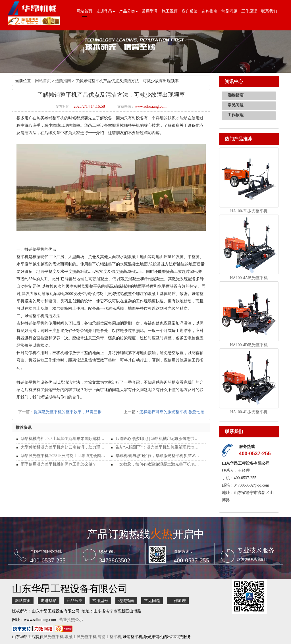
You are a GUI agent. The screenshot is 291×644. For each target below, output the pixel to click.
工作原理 (249, 11)
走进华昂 (49, 601)
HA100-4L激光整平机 (249, 412)
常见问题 (229, 11)
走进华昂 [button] (106, 11)
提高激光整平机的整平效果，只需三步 (68, 412)
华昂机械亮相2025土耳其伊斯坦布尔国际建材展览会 (64, 439)
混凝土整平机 (109, 637)
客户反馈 (190, 11)
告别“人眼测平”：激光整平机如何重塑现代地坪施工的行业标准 (158, 447)
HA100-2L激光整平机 (249, 211)
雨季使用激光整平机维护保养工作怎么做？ (59, 464)
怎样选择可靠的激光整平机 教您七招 (172, 412)
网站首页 (84, 11)
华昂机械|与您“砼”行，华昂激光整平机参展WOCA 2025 (158, 456)
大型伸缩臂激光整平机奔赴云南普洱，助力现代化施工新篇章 (64, 447)
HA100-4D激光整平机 (249, 345)
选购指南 (209, 11)
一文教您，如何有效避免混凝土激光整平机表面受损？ (158, 464)
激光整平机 (54, 637)
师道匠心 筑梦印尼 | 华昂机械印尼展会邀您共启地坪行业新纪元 (158, 439)
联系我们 (269, 11)
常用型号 (150, 11)
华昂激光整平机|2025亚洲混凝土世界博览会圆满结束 (64, 456)
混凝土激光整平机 (81, 637)
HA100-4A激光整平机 (249, 278)
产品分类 (74, 601)
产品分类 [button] (128, 11)
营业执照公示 (71, 620)
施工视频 (170, 11)
